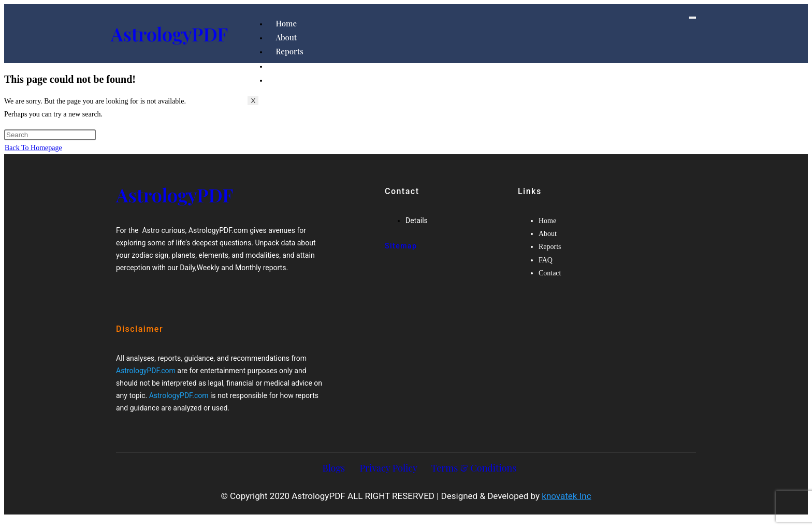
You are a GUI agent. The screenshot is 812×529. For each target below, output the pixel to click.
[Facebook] (146, 295)
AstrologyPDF (169, 34)
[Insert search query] (50, 135)
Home (286, 23)
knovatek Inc (566, 496)
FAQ (283, 66)
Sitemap (401, 246)
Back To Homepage (33, 148)
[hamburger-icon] (692, 18)
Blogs (334, 468)
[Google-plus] (166, 295)
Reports (289, 51)
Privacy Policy (389, 468)
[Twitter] (156, 295)
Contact (289, 80)
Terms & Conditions (474, 468)
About (286, 37)
